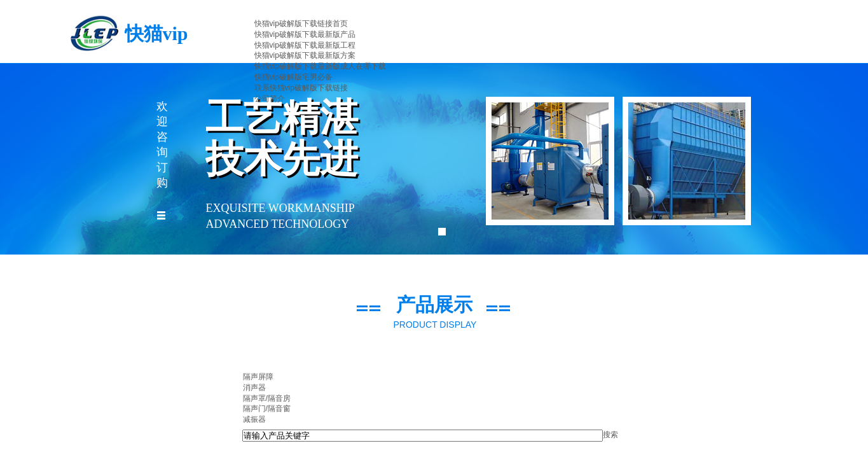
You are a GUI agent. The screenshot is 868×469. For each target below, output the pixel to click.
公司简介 (270, 99)
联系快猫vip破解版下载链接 (301, 88)
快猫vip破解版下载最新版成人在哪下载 (320, 66)
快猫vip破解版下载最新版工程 (305, 45)
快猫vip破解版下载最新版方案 (305, 55)
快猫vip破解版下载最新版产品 (305, 34)
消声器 (254, 388)
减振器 (254, 419)
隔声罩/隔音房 (267, 398)
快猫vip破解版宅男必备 (293, 77)
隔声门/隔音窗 (267, 409)
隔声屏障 (258, 377)
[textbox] (423, 436)
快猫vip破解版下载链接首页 (301, 24)
